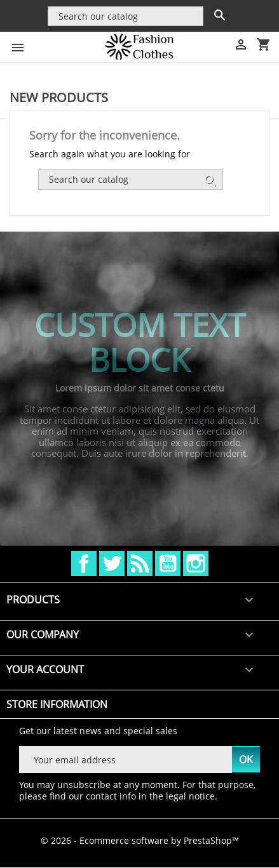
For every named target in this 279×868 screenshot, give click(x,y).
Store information (57, 704)
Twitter (112, 563)
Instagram (196, 563)
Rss (140, 563)
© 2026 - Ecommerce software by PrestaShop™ (140, 840)
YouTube (168, 563)
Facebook (84, 563)
